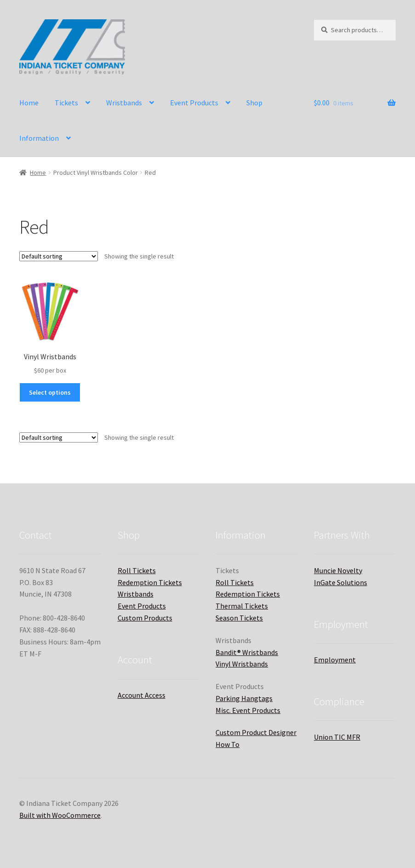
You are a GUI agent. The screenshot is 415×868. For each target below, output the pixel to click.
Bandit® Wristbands (247, 652)
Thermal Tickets (242, 606)
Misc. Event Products (248, 710)
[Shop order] (59, 256)
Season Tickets (239, 618)
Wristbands (124, 103)
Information (39, 138)
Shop (254, 103)
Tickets (66, 103)
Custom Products (145, 618)
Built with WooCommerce (60, 815)
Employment (335, 660)
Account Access (142, 695)
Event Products (194, 103)
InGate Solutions (341, 582)
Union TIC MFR (337, 737)
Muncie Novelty (338, 570)
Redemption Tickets (150, 582)
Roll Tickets (137, 570)
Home (29, 103)
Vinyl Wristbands (242, 664)
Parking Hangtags (244, 698)
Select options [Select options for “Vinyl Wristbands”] (50, 392)
